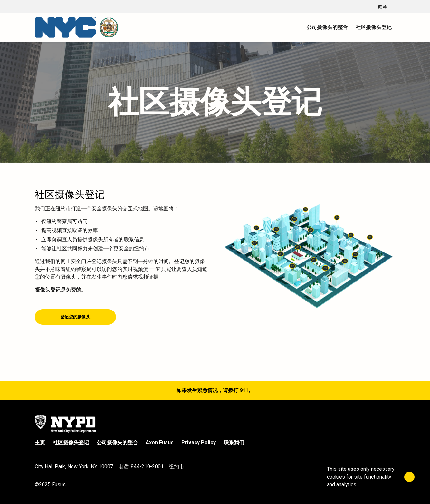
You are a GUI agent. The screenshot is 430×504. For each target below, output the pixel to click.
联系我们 (234, 443)
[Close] (409, 477)
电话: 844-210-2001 (141, 466)
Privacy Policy (199, 443)
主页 (40, 443)
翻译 (387, 7)
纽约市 (177, 466)
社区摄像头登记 (71, 443)
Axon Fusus (160, 443)
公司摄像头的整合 (117, 443)
